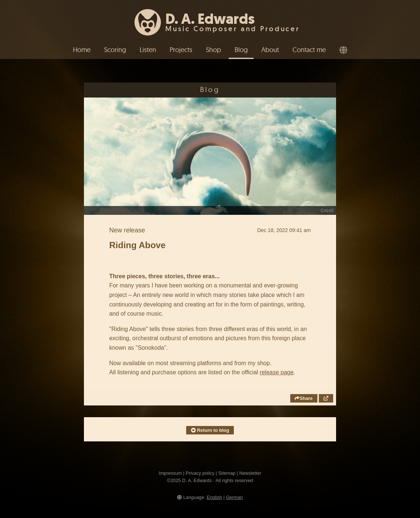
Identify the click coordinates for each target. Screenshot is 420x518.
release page (277, 372)
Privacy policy (200, 473)
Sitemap (227, 473)
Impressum (170, 473)
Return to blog (210, 430)
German (234, 497)
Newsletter (250, 473)
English (214, 497)
